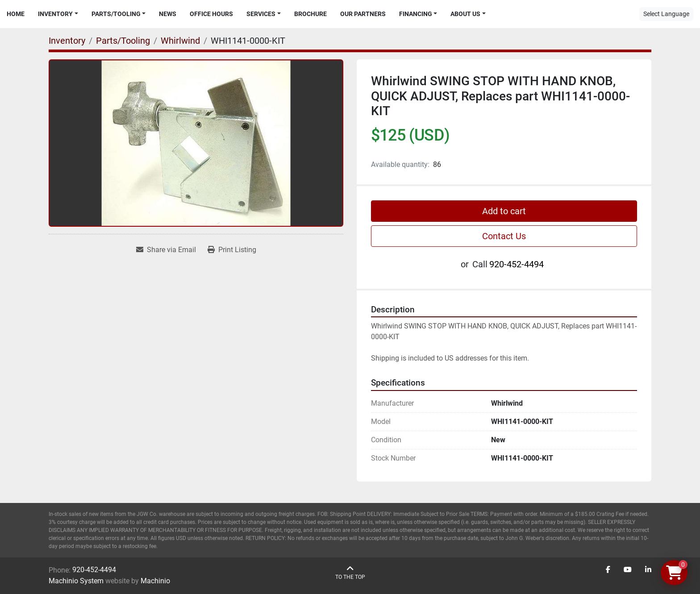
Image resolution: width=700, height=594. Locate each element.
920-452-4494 (517, 264)
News (168, 14)
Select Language (666, 14)
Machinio (155, 581)
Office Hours (211, 14)
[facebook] (608, 570)
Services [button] (261, 14)
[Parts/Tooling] (123, 41)
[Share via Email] (166, 250)
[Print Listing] (232, 250)
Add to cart (504, 211)
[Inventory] (67, 41)
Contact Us (504, 236)
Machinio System (76, 581)
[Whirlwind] (180, 41)
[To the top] (350, 573)
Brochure (310, 14)
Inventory (55, 14)
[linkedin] (648, 570)
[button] (58, 14)
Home (16, 14)
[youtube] (628, 570)
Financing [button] (416, 14)
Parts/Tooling (116, 14)
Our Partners (363, 14)
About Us (465, 14)
